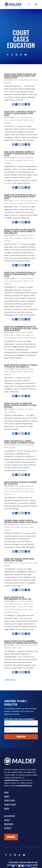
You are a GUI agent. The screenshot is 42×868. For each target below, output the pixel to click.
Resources (9, 824)
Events (7, 820)
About (7, 797)
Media (27, 491)
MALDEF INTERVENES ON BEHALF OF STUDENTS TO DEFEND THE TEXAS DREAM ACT (21, 366)
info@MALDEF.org (11, 780)
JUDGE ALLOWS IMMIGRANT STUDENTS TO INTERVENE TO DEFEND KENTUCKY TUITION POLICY (19, 154)
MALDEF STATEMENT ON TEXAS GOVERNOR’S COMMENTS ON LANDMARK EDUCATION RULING (21, 642)
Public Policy (27, 607)
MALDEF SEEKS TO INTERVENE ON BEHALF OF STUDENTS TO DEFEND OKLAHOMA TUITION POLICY (20, 197)
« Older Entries (10, 680)
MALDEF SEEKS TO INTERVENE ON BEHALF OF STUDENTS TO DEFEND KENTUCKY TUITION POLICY (20, 274)
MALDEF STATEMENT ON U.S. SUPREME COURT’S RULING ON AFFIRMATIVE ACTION (19, 442)
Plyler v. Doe (17, 607)
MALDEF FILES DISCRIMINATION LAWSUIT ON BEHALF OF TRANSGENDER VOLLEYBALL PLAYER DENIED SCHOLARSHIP (21, 328)
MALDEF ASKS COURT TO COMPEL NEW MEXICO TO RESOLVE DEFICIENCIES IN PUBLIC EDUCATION (20, 405)
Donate (11, 837)
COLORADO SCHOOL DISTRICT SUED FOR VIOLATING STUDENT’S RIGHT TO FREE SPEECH (21, 521)
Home (7, 793)
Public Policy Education (13, 609)
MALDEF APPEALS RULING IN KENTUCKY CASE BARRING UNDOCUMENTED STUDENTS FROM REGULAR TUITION (20, 76)
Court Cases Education (23, 80)
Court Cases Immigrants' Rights (16, 120)
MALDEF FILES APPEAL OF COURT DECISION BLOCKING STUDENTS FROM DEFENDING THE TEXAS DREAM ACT (20, 231)
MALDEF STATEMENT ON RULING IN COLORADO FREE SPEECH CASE (21, 483)
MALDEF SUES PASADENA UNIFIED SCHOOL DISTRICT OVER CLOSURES (19, 560)
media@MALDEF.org (24, 786)
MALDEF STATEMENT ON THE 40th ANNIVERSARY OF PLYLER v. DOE (18, 598)
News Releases (30, 203)
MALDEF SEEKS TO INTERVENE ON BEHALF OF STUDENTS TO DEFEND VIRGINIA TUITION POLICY (20, 113)
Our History (10, 816)
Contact (8, 828)
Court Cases (10, 801)
